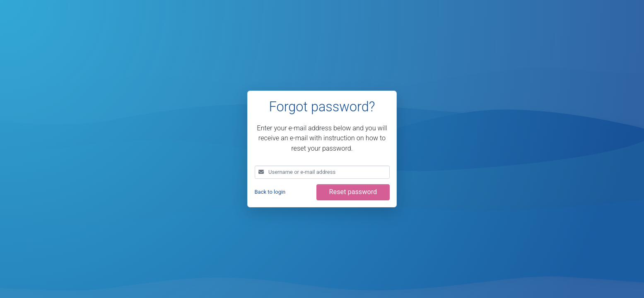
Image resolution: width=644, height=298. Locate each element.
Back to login (270, 192)
